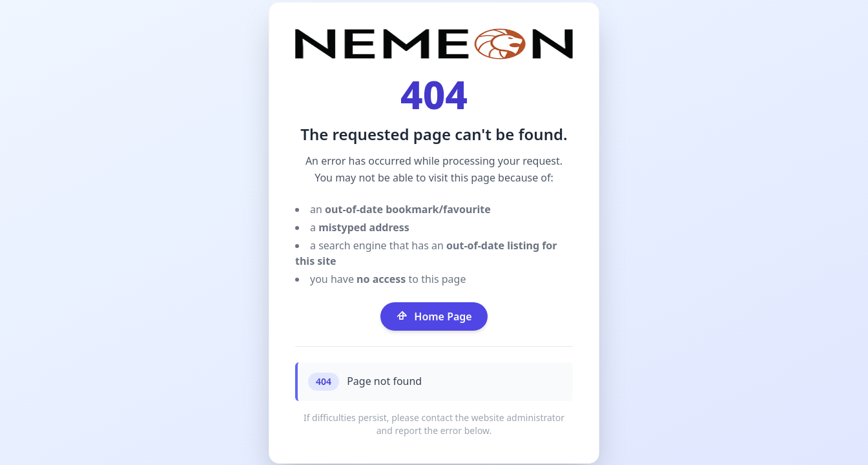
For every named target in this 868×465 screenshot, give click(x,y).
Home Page (434, 316)
